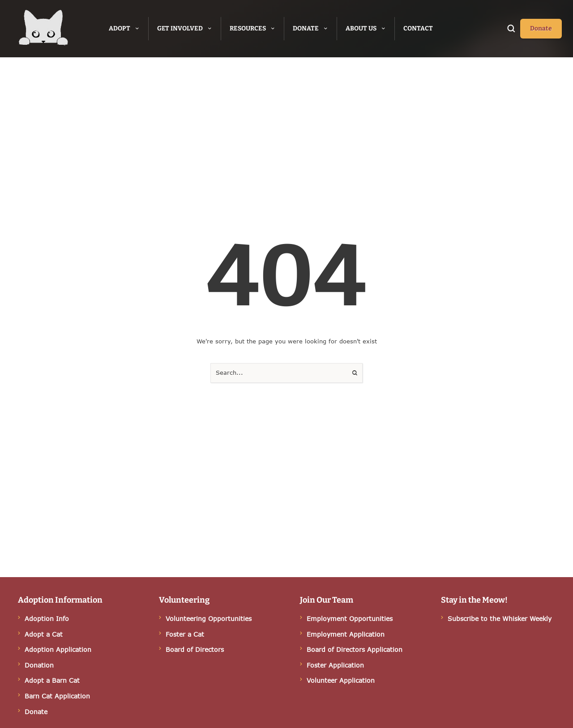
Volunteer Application (341, 680)
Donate (36, 712)
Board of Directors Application (355, 649)
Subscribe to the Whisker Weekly (500, 619)
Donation (39, 665)
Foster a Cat (185, 634)
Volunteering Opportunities (209, 619)
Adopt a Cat (44, 634)
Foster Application (335, 665)
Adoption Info (47, 619)
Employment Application (346, 634)
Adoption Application (58, 649)
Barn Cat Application (57, 696)
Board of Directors (195, 649)
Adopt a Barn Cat (52, 680)
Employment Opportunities (350, 619)
